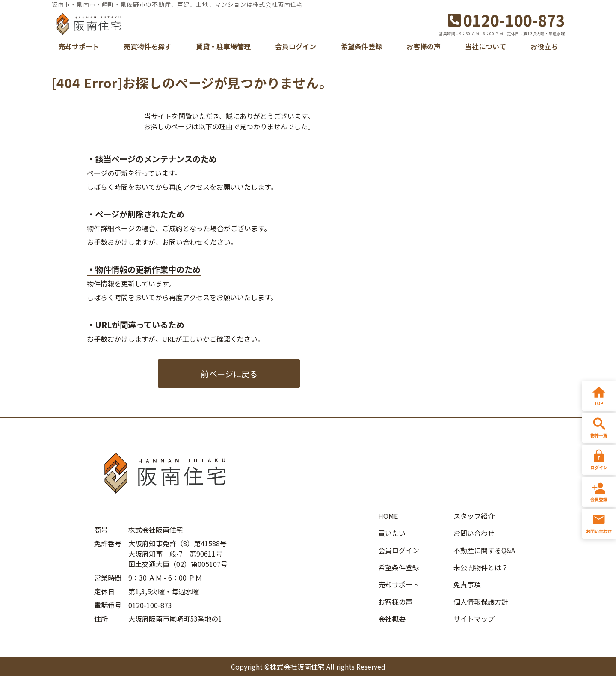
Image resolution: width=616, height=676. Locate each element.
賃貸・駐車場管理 (223, 46)
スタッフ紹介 (474, 516)
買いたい (392, 533)
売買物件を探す (148, 46)
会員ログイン (296, 46)
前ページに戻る (229, 374)
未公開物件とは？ (481, 567)
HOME (388, 516)
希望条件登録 (361, 46)
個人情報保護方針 (481, 602)
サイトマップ (474, 619)
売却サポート (79, 46)
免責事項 (467, 584)
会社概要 (392, 619)
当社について (486, 46)
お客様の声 (423, 46)
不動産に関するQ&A (484, 550)
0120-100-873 (506, 20)
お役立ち (544, 46)
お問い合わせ (474, 533)
